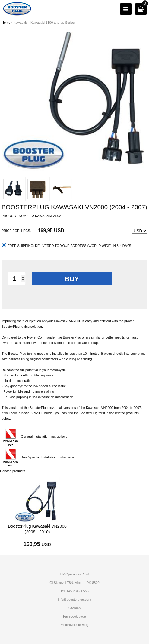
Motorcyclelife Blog (74, 625)
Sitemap (74, 608)
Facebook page (74, 616)
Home (6, 23)
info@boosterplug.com (74, 600)
